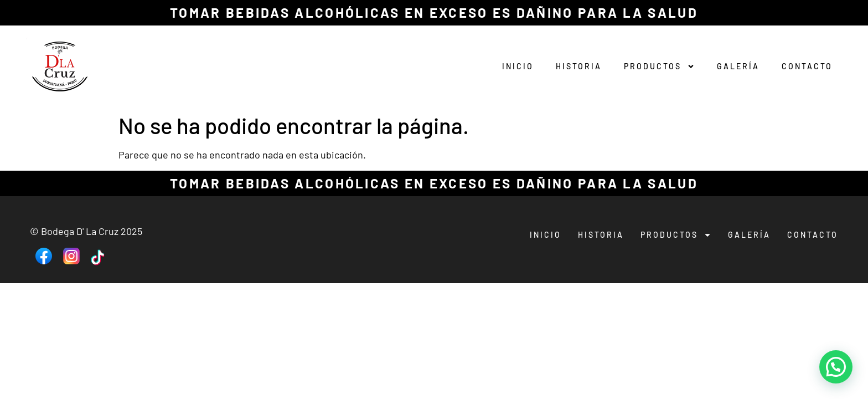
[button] (836, 367)
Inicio (518, 66)
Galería (738, 66)
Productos (659, 66)
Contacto (807, 66)
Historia (579, 66)
